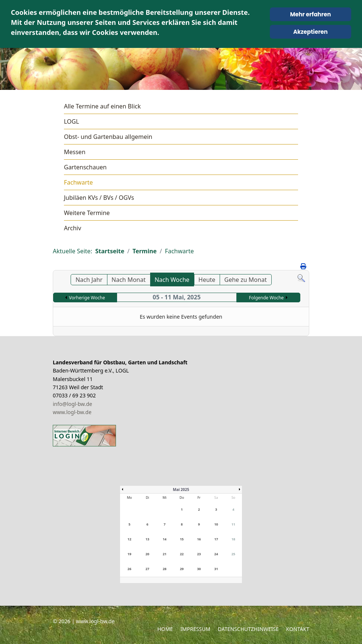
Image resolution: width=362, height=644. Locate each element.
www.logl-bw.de (72, 412)
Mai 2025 (181, 489)
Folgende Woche (266, 298)
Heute (207, 280)
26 (129, 569)
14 (165, 539)
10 (216, 524)
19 (129, 554)
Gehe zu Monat (246, 280)
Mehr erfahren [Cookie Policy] (310, 14)
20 (147, 554)
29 (182, 569)
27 (147, 569)
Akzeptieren (311, 32)
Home (165, 629)
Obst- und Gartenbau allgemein (108, 137)
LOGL (72, 121)
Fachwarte (78, 182)
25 (233, 554)
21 (165, 554)
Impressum (195, 629)
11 (233, 524)
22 (182, 554)
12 (129, 539)
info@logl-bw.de (72, 404)
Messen (75, 152)
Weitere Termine (87, 213)
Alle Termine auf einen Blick (102, 106)
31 (216, 569)
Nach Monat (129, 280)
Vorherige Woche (87, 298)
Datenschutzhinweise (248, 629)
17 (216, 539)
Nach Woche (172, 280)
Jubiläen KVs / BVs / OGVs (99, 198)
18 (233, 539)
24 (216, 554)
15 (182, 539)
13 (147, 539)
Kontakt (298, 629)
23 (199, 554)
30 (199, 569)
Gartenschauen (85, 167)
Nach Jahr (89, 280)
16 (199, 539)
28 (165, 569)
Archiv (72, 228)
